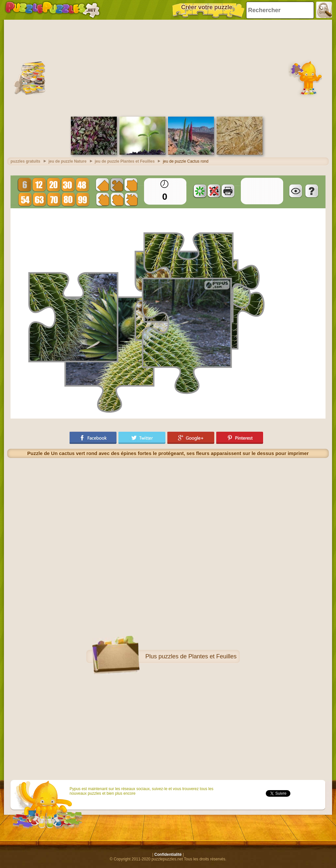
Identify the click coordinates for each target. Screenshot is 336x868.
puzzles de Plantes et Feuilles (198, 656)
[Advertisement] (168, 67)
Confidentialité (168, 855)
